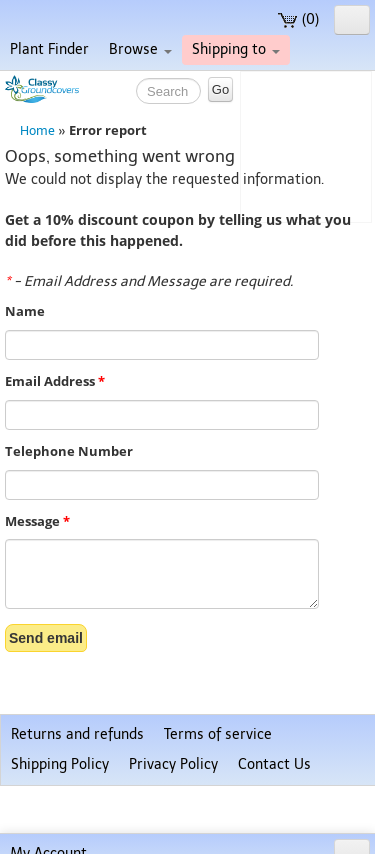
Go (220, 89)
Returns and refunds (77, 734)
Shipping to (236, 49)
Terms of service (218, 734)
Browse (140, 49)
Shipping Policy (60, 764)
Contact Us (274, 764)
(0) (298, 19)
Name (25, 311)
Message (37, 521)
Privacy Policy (173, 764)
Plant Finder (49, 49)
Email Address (55, 381)
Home (37, 130)
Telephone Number (69, 451)
